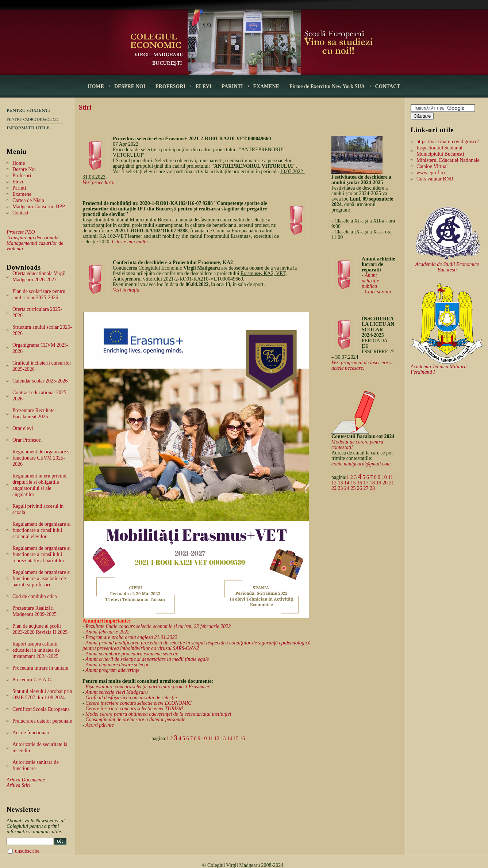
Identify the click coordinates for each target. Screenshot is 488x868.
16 (242, 738)
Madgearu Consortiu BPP (39, 207)
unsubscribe (27, 851)
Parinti (19, 188)
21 (392, 483)
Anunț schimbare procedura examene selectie (132, 654)
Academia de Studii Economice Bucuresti (447, 267)
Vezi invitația (126, 290)
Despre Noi (24, 169)
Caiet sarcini (378, 292)
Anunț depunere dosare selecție (117, 665)
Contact (20, 213)
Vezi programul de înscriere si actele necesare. (362, 365)
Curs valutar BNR (435, 179)
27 (366, 488)
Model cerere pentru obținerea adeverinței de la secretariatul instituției (158, 714)
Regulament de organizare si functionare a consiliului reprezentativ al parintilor (42, 554)
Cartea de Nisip (28, 200)
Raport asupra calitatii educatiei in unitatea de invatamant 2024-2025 (36, 650)
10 (204, 738)
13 (223, 738)
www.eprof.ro (431, 173)
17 (366, 483)
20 (385, 483)
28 (372, 488)
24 (347, 488)
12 (217, 738)
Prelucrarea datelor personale (42, 721)
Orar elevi (23, 428)
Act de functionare (31, 733)
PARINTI (232, 86)
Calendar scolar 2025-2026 (40, 381)
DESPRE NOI (130, 86)
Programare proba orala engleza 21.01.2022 (131, 637)
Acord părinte (100, 725)
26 (360, 488)
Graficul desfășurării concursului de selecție (131, 698)
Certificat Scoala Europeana (41, 709)
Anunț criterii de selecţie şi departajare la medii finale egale (147, 659)
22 (334, 488)
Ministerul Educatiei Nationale (448, 160)
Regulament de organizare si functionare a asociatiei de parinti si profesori (42, 578)
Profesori (22, 176)
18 (372, 483)
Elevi (18, 182)
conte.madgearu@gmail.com (361, 464)
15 (236, 738)
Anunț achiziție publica (370, 281)
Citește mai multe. (130, 242)
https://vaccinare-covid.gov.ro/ (448, 142)
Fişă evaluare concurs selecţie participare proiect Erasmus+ (148, 687)
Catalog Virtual (432, 166)
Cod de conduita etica (35, 596)
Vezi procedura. (98, 182)
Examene (22, 194)
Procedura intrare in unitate (40, 668)
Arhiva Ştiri (18, 785)
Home (19, 163)
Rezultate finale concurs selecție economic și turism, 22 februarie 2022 (158, 626)
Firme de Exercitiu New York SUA (327, 86)
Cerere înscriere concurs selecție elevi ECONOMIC (138, 703)
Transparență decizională (33, 238)
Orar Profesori (27, 440)
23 (341, 488)
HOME (96, 86)
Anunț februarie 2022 (107, 632)
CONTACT (387, 86)
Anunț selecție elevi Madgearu (117, 692)
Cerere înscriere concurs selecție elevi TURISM (134, 709)
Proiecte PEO (21, 232)
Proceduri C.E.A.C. (32, 680)
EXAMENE (266, 86)
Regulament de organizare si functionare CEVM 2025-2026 (42, 458)
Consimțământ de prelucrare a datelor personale (135, 719)
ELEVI (204, 86)
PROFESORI (170, 86)
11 (210, 738)
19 (379, 483)
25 (353, 488)
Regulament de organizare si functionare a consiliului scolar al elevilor (42, 530)
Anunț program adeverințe (112, 670)
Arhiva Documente (26, 780)
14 (230, 738)
